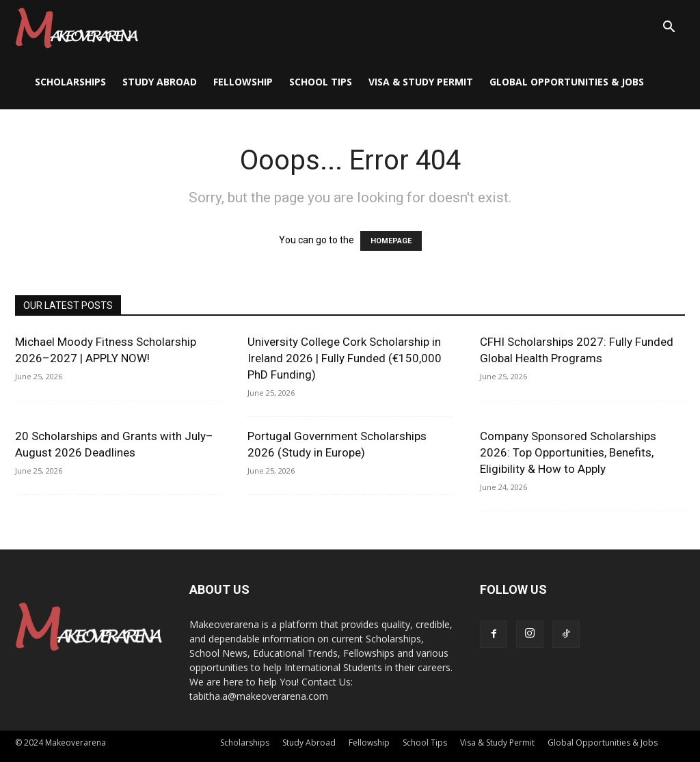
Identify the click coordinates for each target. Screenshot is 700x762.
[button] (669, 28)
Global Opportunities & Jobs (567, 82)
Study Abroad (160, 82)
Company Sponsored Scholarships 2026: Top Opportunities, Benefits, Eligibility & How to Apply (568, 452)
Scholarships (70, 82)
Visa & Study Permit (421, 82)
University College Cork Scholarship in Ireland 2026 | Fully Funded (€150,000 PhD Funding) (345, 358)
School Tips (321, 82)
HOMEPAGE (391, 241)
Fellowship (243, 82)
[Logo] (77, 27)
